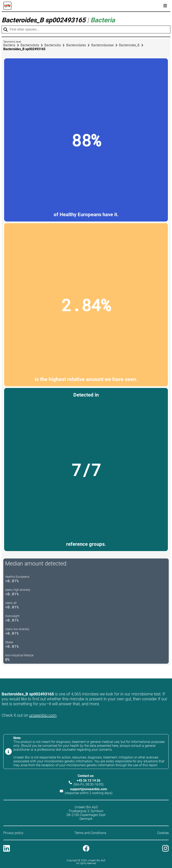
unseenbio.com (43, 715)
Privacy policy (13, 833)
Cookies (163, 833)
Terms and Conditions (90, 833)
